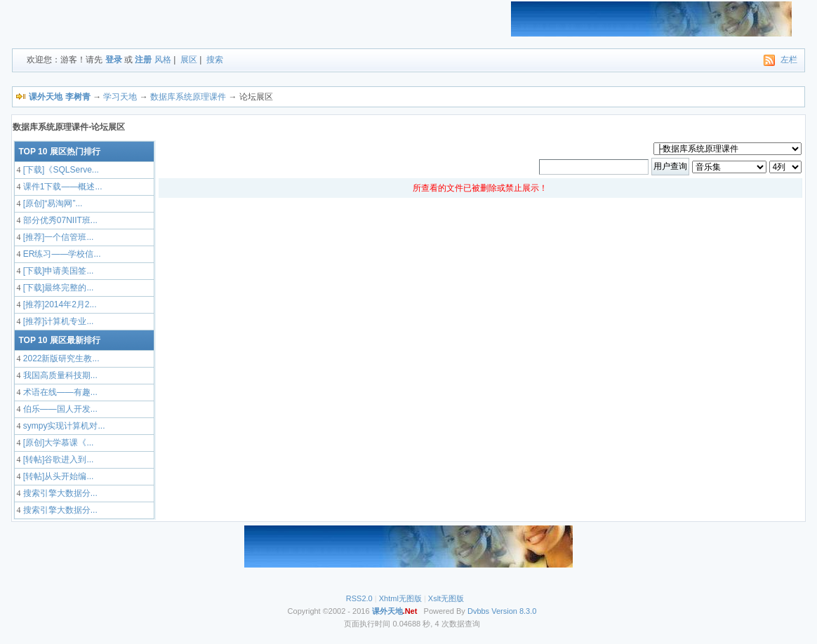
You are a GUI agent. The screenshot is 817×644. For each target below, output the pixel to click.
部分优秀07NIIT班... (59, 220)
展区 (189, 60)
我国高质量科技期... (59, 375)
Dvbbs (478, 611)
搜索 (215, 60)
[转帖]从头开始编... (57, 476)
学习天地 (120, 97)
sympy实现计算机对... (62, 426)
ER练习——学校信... (60, 254)
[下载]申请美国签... (57, 271)
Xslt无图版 (446, 598)
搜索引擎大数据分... (59, 493)
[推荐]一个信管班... (57, 237)
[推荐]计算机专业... (57, 321)
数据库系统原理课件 (188, 97)
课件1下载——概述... (61, 187)
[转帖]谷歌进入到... (57, 459)
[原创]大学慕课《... (57, 443)
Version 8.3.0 (514, 611)
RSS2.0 (359, 598)
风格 (163, 60)
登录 (114, 60)
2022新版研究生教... (60, 358)
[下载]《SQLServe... (59, 170)
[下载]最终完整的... (57, 288)
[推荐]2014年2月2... (58, 304)
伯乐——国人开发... (59, 409)
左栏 (789, 60)
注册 (143, 60)
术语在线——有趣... (59, 392)
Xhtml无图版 (400, 598)
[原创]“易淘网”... (51, 203)
